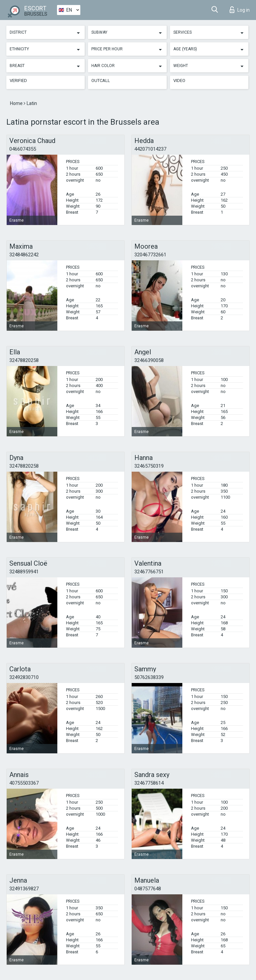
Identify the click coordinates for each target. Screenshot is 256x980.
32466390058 (149, 360)
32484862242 (24, 255)
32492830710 (24, 677)
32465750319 (149, 466)
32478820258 (24, 360)
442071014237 (150, 149)
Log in (240, 10)
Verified (18, 80)
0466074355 (23, 149)
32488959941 (24, 572)
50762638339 (149, 677)
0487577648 (148, 889)
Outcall (101, 80)
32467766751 (149, 572)
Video (179, 80)
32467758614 (149, 783)
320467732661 (150, 255)
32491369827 (24, 889)
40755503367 (24, 783)
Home (17, 103)
